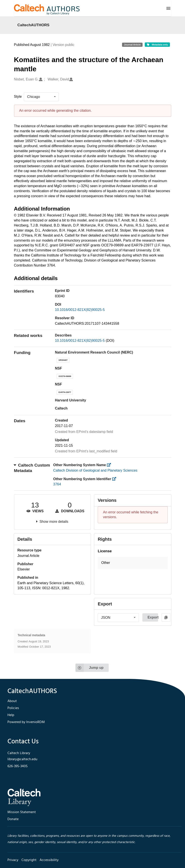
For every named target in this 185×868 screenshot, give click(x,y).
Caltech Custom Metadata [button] (32, 468)
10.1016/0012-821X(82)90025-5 (80, 310)
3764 (57, 484)
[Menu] (168, 8)
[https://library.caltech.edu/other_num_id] (116, 479)
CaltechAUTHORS (34, 25)
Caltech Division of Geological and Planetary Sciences (95, 470)
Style (18, 97)
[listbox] (41, 97)
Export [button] (153, 617)
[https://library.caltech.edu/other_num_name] (110, 465)
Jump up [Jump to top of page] (90, 668)
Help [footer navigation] (11, 715)
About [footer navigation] (12, 701)
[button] (133, 563)
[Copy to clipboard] (166, 617)
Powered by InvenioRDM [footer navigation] (26, 722)
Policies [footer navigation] (13, 708)
